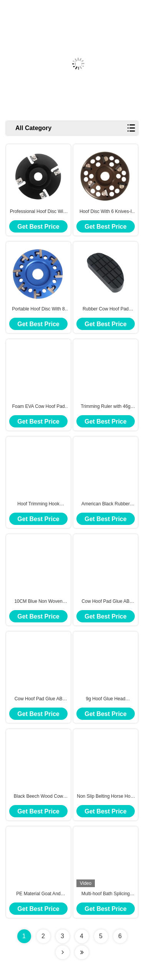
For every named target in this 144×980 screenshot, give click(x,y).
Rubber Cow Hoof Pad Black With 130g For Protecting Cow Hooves (105, 309)
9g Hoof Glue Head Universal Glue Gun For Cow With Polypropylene (106, 699)
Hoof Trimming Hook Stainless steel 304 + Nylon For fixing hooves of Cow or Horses (38, 504)
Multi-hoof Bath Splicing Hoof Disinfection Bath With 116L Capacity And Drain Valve (106, 894)
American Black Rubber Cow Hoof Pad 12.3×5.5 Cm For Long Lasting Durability (106, 504)
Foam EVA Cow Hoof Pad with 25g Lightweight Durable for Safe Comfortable (38, 407)
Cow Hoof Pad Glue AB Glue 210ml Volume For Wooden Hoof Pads (38, 699)
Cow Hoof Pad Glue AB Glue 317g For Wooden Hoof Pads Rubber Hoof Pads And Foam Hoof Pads (106, 602)
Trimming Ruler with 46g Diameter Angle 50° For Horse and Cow (106, 407)
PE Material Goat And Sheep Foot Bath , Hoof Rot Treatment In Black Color (38, 894)
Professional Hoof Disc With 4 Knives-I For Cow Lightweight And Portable (39, 212)
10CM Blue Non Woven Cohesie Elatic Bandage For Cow (38, 602)
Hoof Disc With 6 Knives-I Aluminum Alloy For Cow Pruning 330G (106, 212)
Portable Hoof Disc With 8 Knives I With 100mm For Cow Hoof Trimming (38, 309)
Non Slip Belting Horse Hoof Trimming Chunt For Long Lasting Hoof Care (105, 797)
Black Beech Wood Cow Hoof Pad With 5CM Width (38, 797)
